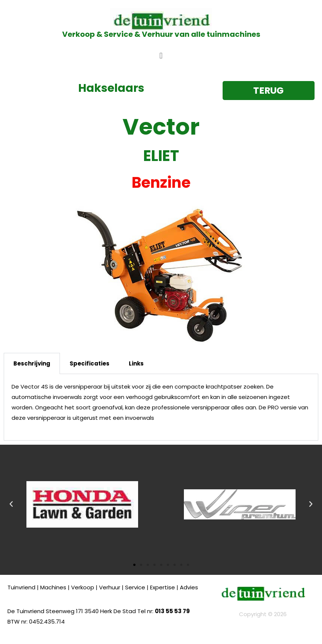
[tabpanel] (161, 407)
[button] (161, 56)
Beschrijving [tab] (32, 363)
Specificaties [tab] (90, 363)
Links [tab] (136, 363)
